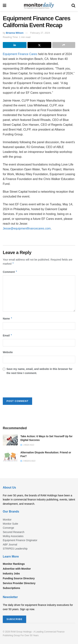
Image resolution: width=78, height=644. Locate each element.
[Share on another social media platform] (64, 45)
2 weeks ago (28, 461)
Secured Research (14, 532)
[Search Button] (73, 6)
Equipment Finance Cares (20, 54)
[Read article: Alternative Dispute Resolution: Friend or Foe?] (10, 456)
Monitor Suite (10, 524)
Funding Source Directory (19, 578)
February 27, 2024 (40, 33)
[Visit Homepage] (39, 6)
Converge (8, 528)
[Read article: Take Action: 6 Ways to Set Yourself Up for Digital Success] (10, 440)
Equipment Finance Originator (20, 540)
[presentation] (31, 387)
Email (8, 335)
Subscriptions (11, 588)
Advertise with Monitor (17, 569)
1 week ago (27, 445)
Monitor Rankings (14, 564)
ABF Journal (10, 545)
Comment (10, 272)
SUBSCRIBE (14, 619)
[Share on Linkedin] (15, 45)
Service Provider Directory (19, 583)
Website (8, 352)
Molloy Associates (13, 536)
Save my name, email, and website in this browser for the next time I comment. (39, 371)
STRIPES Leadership (15, 549)
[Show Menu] (5, 6)
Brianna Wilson (15, 33)
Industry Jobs (11, 574)
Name (8, 319)
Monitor (7, 520)
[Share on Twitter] (39, 45)
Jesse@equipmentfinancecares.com (27, 228)
